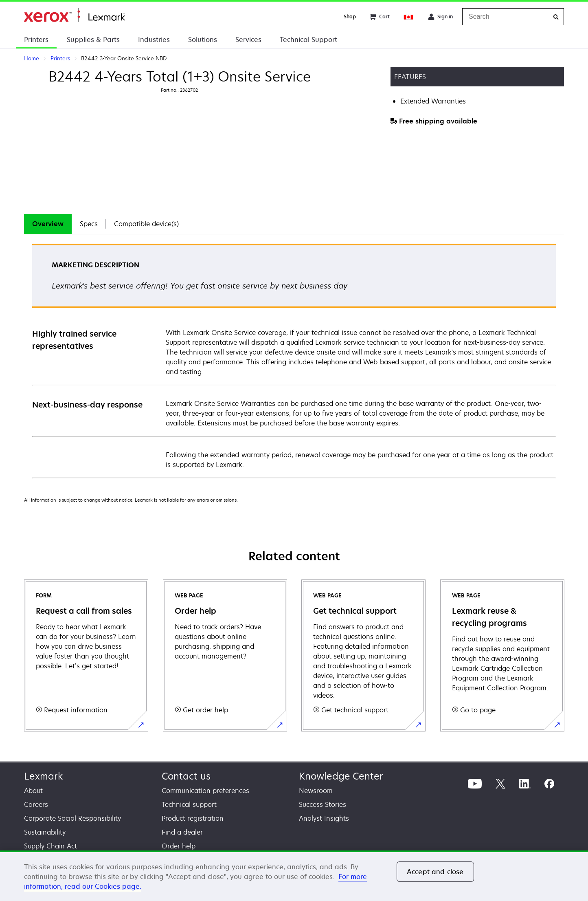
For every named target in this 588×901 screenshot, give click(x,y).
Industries (154, 40)
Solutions (203, 40)
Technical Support (308, 40)
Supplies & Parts (93, 40)
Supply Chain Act (50, 846)
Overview (48, 224)
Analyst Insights (324, 818)
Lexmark (43, 776)
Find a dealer (182, 832)
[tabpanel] (294, 360)
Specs (89, 224)
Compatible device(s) (146, 224)
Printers (36, 40)
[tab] (48, 224)
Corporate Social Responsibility (72, 818)
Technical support (189, 804)
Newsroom (316, 791)
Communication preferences (205, 791)
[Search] (556, 17)
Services (248, 40)
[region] (294, 876)
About (33, 791)
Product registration (193, 818)
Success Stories (323, 804)
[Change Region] (409, 17)
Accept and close (435, 872)
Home (74, 15)
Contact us (186, 776)
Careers (36, 804)
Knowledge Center (341, 776)
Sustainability (45, 832)
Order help (179, 846)
